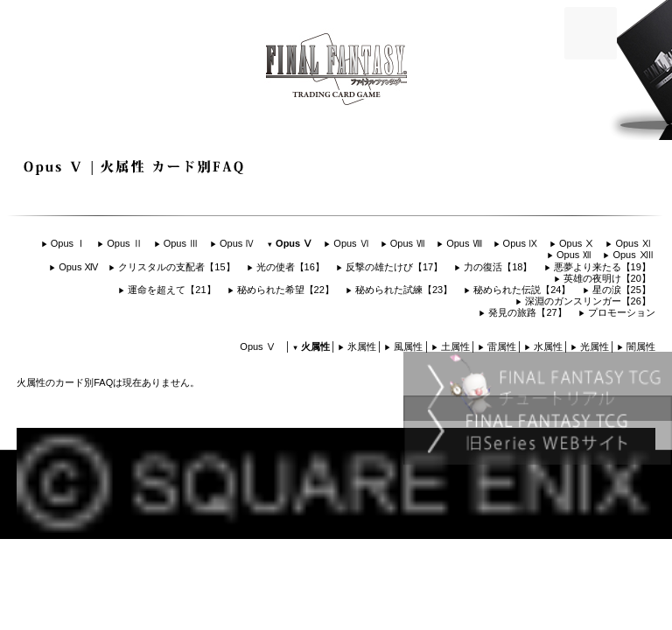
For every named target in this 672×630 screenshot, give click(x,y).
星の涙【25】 (622, 290)
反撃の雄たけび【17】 (394, 267)
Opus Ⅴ (294, 243)
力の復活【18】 (498, 267)
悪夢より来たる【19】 (602, 267)
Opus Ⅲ (181, 243)
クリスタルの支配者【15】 (176, 267)
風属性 (408, 346)
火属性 (315, 346)
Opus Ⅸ (521, 243)
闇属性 (641, 346)
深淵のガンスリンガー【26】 (588, 301)
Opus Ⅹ (577, 243)
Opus (631, 255)
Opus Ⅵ (351, 243)
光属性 (595, 346)
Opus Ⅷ (464, 243)
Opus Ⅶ (408, 243)
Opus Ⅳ (237, 243)
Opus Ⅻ (574, 255)
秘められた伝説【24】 (522, 290)
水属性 (548, 346)
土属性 (455, 346)
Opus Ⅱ (124, 243)
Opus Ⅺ (633, 243)
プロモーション (622, 312)
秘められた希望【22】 (286, 290)
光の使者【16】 (290, 267)
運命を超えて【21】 (171, 290)
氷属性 (362, 346)
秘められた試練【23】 (404, 290)
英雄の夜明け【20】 (607, 278)
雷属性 (502, 346)
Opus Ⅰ (68, 243)
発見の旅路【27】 (527, 312)
